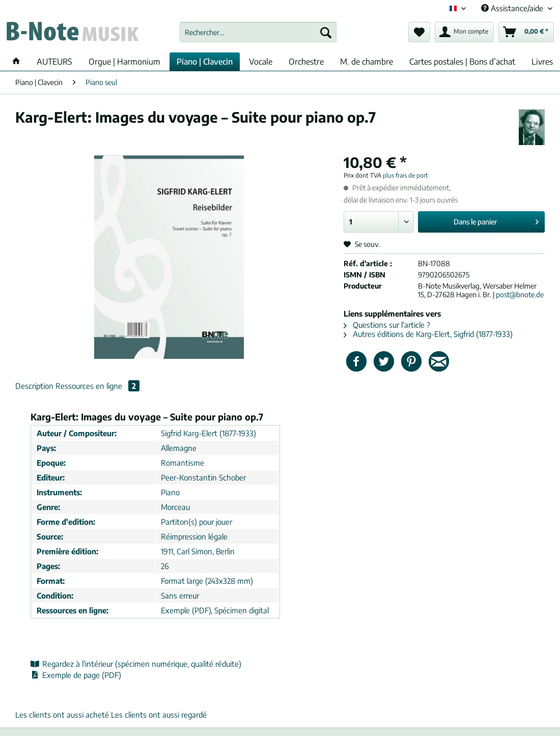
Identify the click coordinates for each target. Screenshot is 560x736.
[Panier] (526, 32)
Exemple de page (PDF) (76, 675)
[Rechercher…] (258, 32)
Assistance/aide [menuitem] (513, 8)
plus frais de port (405, 175)
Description (34, 386)
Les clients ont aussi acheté (62, 715)
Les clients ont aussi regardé (159, 715)
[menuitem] (258, 36)
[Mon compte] (464, 32)
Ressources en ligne (97, 386)
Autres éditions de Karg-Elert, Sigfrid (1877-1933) (428, 334)
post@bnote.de (520, 294)
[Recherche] (326, 32)
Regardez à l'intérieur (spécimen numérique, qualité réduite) (136, 664)
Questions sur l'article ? (387, 325)
